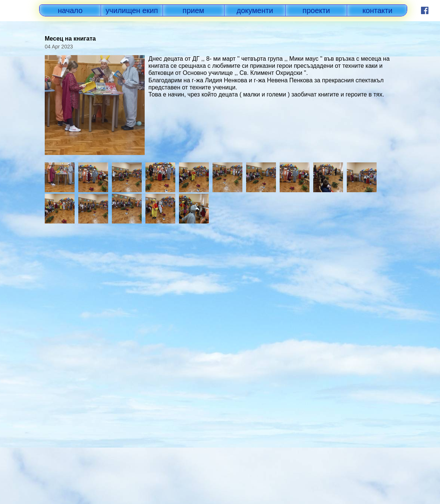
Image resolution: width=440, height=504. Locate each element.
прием (194, 10)
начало (70, 10)
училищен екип (132, 10)
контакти (378, 10)
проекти (316, 10)
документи (255, 10)
